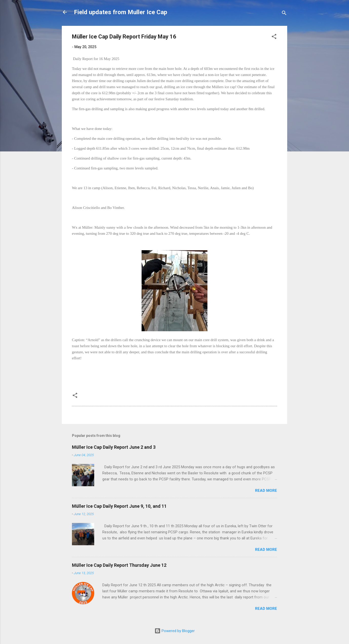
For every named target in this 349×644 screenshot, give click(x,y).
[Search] (284, 14)
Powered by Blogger (175, 631)
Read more (266, 491)
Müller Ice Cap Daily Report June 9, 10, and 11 (119, 506)
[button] (274, 37)
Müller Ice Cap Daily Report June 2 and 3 (114, 447)
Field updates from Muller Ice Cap (121, 12)
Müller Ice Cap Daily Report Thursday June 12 (119, 565)
